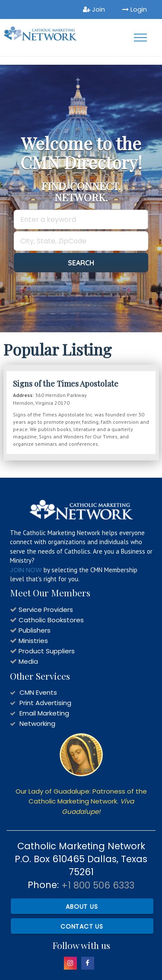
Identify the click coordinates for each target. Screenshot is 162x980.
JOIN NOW (26, 570)
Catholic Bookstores (51, 620)
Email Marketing (44, 713)
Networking (37, 723)
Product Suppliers (47, 651)
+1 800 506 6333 (98, 885)
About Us (82, 907)
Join (94, 9)
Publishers (35, 630)
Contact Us (82, 926)
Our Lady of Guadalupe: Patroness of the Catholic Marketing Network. (81, 801)
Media (28, 661)
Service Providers (46, 610)
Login (135, 9)
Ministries (33, 641)
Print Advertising (45, 703)
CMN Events (38, 692)
